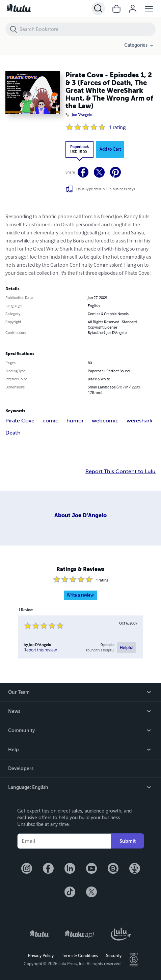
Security (114, 956)
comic (50, 421)
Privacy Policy (41, 956)
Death (13, 433)
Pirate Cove (20, 421)
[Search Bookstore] (87, 29)
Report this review (40, 650)
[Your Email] (64, 841)
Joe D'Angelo (82, 115)
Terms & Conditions (80, 956)
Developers (21, 768)
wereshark (139, 421)
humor (75, 421)
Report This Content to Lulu (120, 472)
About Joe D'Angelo (80, 515)
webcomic (105, 421)
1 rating (117, 128)
